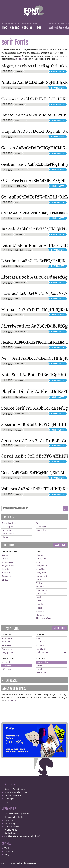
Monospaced (8, 562)
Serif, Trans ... (42, 573)
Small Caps (41, 590)
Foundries (41, 530)
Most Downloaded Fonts (16, 792)
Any (38, 638)
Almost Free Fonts (13, 796)
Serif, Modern (42, 566)
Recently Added (9, 523)
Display (5, 559)
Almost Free (7, 537)
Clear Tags (60, 545)
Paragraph (41, 559)
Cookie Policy (11, 833)
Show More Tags (44, 618)
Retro (39, 580)
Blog (7, 855)
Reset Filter (59, 628)
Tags (38, 27)
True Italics (41, 594)
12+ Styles (41, 649)
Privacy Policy (11, 830)
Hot (5, 27)
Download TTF (58, 120)
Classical (40, 611)
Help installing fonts (14, 817)
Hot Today (7, 530)
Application (7, 649)
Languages (41, 527)
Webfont (6, 642)
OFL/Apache (7, 653)
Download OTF (58, 71)
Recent (14, 27)
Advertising (10, 824)
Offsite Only (7, 669)
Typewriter (7, 576)
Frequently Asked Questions (17, 814)
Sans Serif (6, 569)
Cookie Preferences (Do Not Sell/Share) (22, 836)
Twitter (8, 848)
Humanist (41, 615)
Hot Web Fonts (9, 534)
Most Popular (8, 527)
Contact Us (9, 820)
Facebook (9, 851)
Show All (6, 662)
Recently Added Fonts (15, 789)
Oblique (40, 587)
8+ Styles (40, 645)
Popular (27, 27)
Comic (5, 555)
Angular (40, 604)
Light (39, 601)
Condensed (42, 576)
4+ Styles (40, 642)
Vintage (40, 583)
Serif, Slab (41, 569)
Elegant (40, 608)
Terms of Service (12, 827)
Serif (6, 580)
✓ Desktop (7, 638)
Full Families (42, 652)
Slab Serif (6, 573)
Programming (8, 566)
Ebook (7, 646)
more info (13, 700)
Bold (39, 597)
